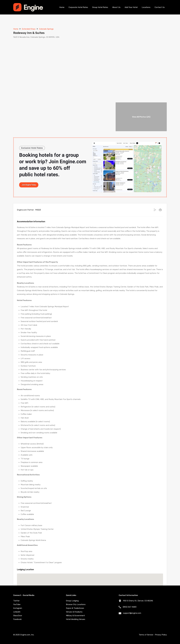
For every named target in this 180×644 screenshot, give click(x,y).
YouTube (17, 604)
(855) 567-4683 (130, 607)
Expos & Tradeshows (75, 608)
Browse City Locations (76, 604)
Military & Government (75, 616)
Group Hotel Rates (100, 7)
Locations (146, 7)
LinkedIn (17, 612)
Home (62, 7)
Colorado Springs (46, 29)
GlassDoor (18, 616)
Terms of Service (146, 635)
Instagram (18, 608)
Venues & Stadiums (74, 612)
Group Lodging (72, 601)
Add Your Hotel (131, 7)
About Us (116, 7)
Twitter (16, 601)
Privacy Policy (161, 635)
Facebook (17, 619)
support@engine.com (132, 613)
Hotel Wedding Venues (76, 619)
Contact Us (160, 7)
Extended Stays (29, 29)
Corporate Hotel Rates (78, 7)
